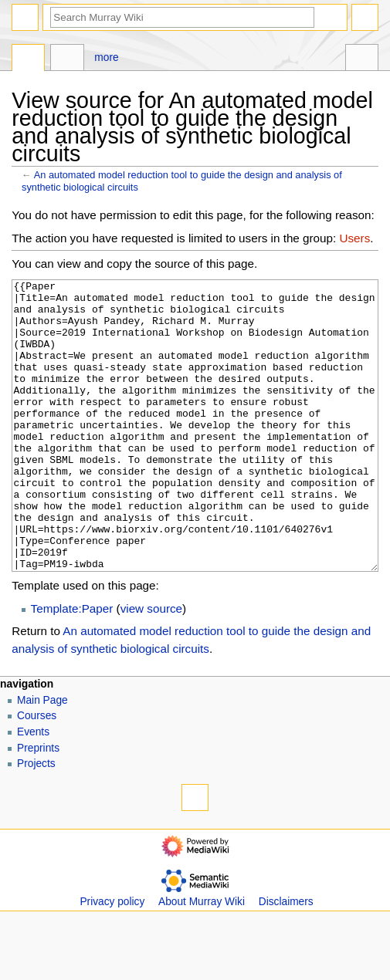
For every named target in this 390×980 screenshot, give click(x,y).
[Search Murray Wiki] (182, 17)
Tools (362, 59)
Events (33, 790)
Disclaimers (286, 960)
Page (28, 59)
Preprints (38, 806)
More (106, 57)
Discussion (67, 59)
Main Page (42, 758)
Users (355, 238)
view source (151, 666)
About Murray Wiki (202, 960)
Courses (37, 774)
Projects (36, 821)
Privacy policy (112, 960)
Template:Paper (72, 666)
